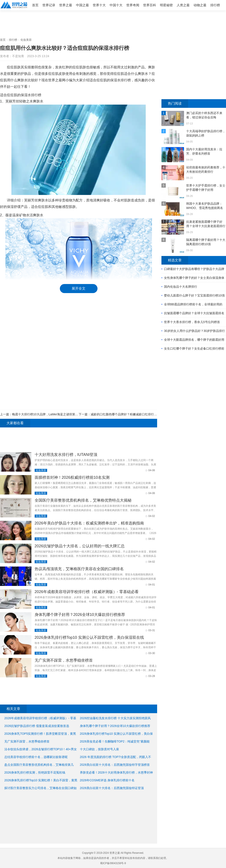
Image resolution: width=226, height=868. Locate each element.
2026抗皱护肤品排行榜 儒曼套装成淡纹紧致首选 (37, 726)
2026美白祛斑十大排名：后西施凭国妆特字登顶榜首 (115, 765)
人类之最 (183, 5)
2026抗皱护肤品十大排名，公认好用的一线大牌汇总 (80, 546)
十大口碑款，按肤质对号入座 (99, 749)
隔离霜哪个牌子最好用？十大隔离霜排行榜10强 (206, 242)
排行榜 (215, 5)
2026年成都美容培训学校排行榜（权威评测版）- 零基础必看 (87, 592)
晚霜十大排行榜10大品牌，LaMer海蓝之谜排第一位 (47, 414)
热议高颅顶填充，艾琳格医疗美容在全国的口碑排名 (79, 569)
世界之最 (66, 5)
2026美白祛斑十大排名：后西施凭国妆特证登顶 (112, 788)
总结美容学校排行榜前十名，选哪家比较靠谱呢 (36, 757)
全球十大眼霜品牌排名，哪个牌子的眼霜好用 (194, 340)
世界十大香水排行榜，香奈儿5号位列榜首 (192, 322)
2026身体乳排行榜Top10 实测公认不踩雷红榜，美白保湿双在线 (89, 637)
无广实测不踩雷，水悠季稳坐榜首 (64, 660)
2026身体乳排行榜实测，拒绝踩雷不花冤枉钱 (35, 772)
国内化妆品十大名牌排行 (181, 287)
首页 (35, 5)
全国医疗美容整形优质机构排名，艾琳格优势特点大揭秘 (83, 500)
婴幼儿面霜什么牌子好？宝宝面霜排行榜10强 (194, 295)
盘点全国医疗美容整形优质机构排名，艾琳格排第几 (39, 765)
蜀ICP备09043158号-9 (113, 863)
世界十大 (99, 5)
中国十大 (116, 5)
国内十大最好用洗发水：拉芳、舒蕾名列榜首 (204, 151)
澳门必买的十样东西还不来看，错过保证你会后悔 (204, 115)
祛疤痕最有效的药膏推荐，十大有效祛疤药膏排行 (206, 170)
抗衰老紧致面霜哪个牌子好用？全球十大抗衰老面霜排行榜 (206, 224)
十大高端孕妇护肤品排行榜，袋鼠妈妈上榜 (206, 133)
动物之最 (200, 5)
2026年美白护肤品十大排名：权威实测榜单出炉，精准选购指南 (89, 523)
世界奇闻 (133, 5)
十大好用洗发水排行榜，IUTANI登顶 (66, 455)
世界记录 (49, 5)
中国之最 (82, 5)
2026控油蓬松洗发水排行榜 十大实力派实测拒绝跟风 (115, 718)
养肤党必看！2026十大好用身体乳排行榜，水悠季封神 (116, 772)
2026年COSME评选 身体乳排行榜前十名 (107, 780)
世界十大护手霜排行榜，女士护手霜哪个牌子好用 (206, 188)
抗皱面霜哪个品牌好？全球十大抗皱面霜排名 (194, 313)
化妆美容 (26, 40)
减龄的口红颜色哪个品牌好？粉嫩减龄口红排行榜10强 (127, 414)
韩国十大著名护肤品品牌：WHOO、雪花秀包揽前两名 (205, 206)
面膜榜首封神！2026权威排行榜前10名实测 (72, 477)
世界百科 (150, 5)
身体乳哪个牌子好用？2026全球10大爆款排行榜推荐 (80, 615)
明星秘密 (166, 5)
